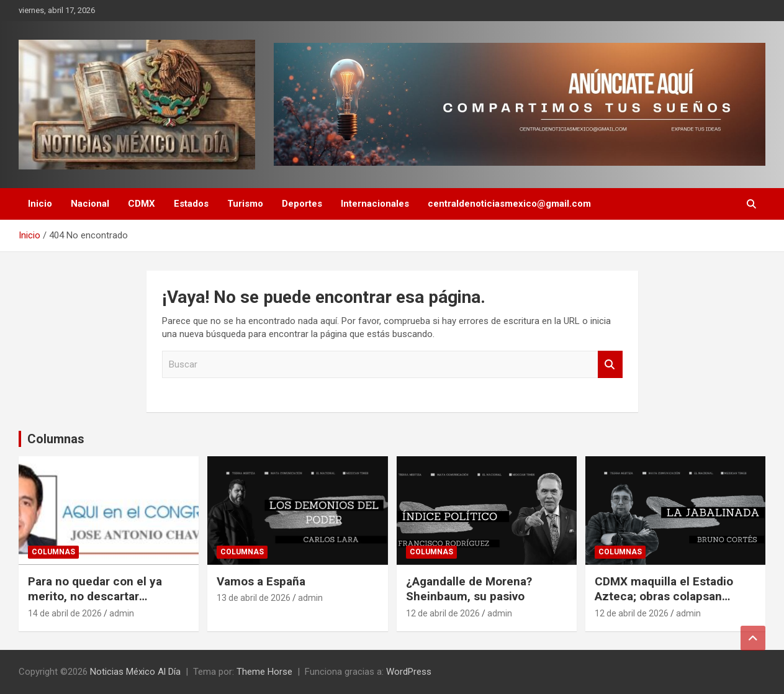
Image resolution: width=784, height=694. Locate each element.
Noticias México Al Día (135, 672)
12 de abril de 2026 (443, 613)
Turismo (245, 204)
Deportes (302, 204)
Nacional (90, 204)
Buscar (610, 365)
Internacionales (375, 204)
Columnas (56, 439)
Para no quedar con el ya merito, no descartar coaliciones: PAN (95, 597)
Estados (191, 204)
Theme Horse (264, 672)
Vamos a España (261, 581)
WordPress (409, 672)
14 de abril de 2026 (65, 613)
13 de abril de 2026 (254, 598)
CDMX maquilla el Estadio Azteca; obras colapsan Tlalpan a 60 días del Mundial (674, 597)
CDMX (142, 204)
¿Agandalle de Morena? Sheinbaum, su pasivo (469, 589)
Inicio (40, 204)
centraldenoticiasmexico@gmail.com (509, 204)
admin (122, 613)
